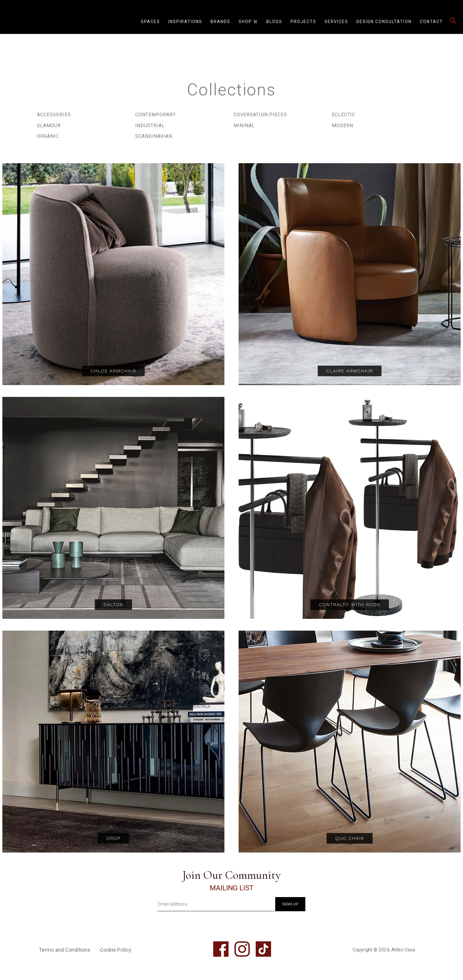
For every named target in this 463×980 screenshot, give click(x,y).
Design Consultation (384, 22)
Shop (248, 22)
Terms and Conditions (65, 950)
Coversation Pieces (260, 115)
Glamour (49, 126)
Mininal (244, 126)
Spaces (150, 22)
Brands (220, 22)
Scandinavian (154, 136)
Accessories (54, 115)
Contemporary (155, 115)
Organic (48, 136)
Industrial (150, 126)
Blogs (274, 22)
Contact (431, 22)
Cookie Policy (116, 950)
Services (336, 22)
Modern (343, 126)
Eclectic (344, 115)
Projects (303, 22)
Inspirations (185, 22)
